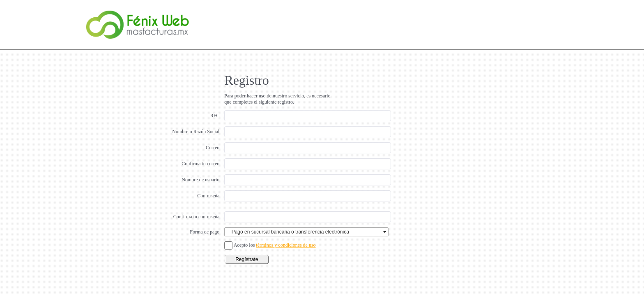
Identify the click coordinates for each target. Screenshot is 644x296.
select (385, 232)
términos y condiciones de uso (286, 245)
